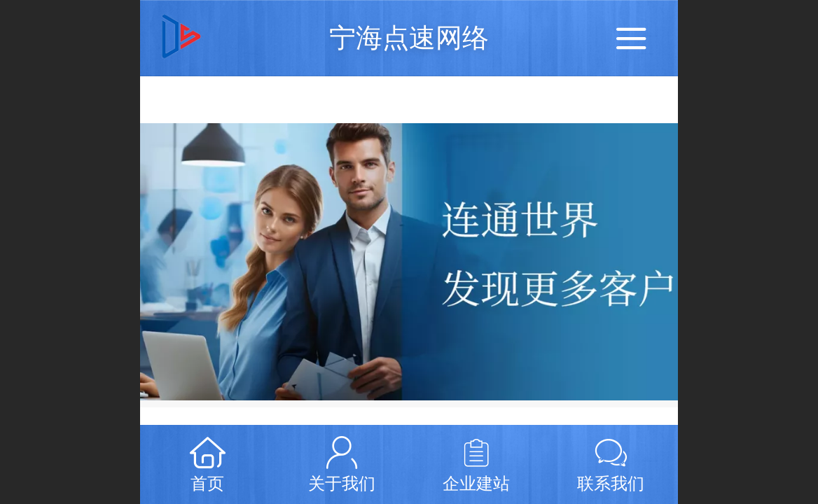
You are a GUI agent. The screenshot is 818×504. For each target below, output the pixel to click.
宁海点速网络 (409, 37)
